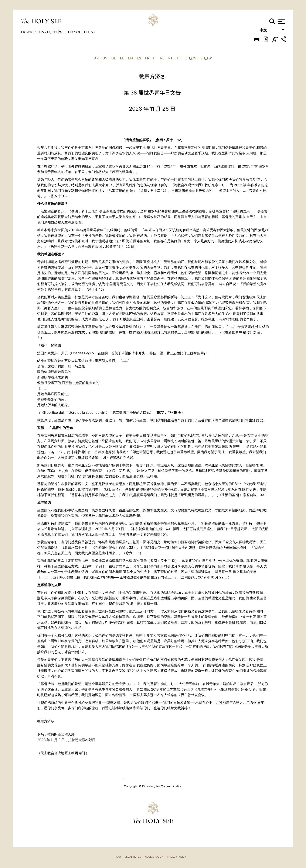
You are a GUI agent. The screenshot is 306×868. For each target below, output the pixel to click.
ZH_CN (191, 58)
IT (155, 58)
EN (130, 58)
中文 (269, 31)
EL (122, 58)
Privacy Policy (176, 857)
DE (114, 58)
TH (179, 58)
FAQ (118, 857)
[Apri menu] (281, 21)
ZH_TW (206, 58)
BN (105, 58)
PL (162, 58)
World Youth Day (77, 32)
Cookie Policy (154, 857)
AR (96, 58)
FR (147, 58)
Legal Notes (133, 857)
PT (170, 58)
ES (139, 58)
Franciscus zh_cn (39, 32)
